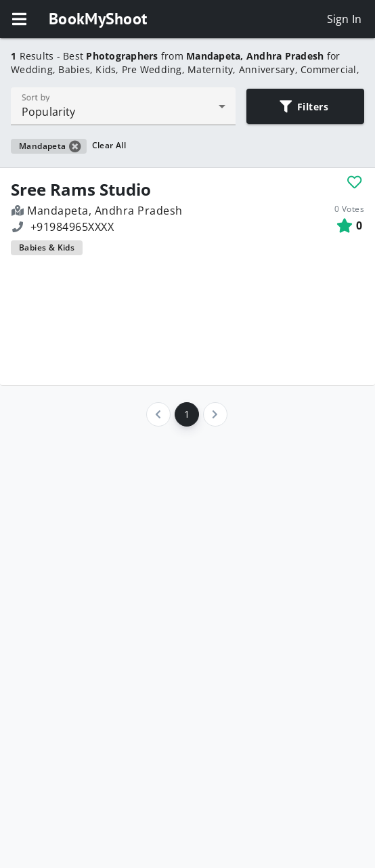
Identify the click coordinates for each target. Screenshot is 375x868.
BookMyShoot (98, 19)
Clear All (109, 145)
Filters (304, 107)
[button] (19, 19)
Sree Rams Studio (81, 190)
